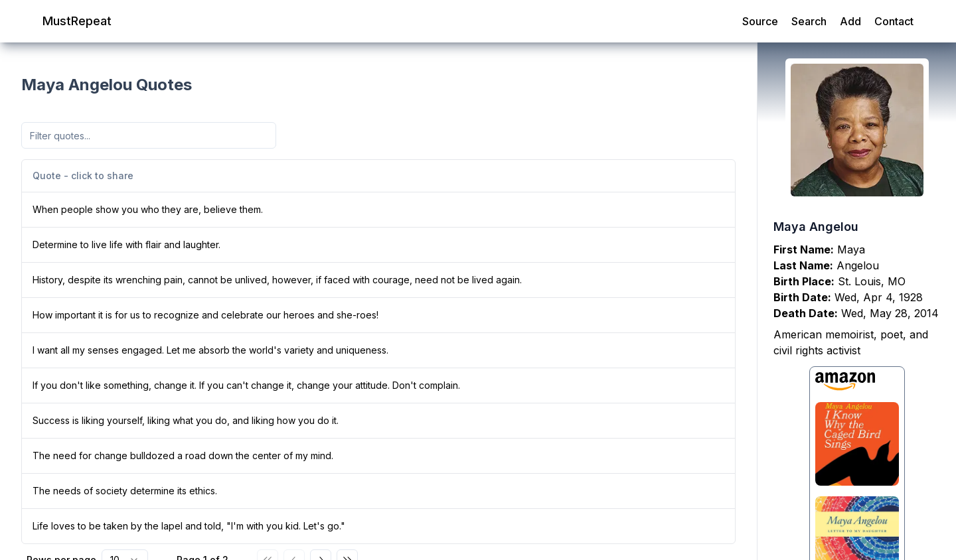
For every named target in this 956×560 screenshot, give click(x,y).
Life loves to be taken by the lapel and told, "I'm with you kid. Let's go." (189, 526)
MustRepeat (77, 21)
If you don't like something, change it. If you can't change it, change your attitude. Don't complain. (246, 385)
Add (850, 21)
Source (760, 21)
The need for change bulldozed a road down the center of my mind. (183, 455)
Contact (894, 21)
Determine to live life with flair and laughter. (126, 245)
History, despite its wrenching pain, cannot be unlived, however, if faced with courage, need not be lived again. (277, 280)
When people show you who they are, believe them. (148, 209)
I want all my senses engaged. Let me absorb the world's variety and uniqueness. (210, 350)
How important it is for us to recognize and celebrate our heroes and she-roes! (205, 315)
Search (809, 21)
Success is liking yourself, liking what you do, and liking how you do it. (186, 420)
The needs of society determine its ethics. (125, 491)
